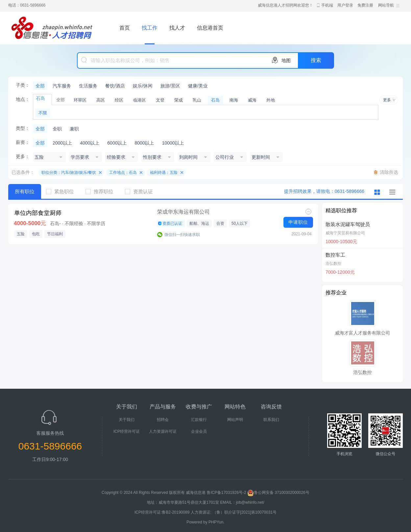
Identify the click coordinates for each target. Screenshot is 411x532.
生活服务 (88, 86)
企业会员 (199, 431)
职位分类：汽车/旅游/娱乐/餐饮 (69, 173)
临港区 (140, 100)
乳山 (197, 100)
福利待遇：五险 (164, 173)
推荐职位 (102, 191)
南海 (234, 100)
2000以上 (62, 143)
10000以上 (173, 143)
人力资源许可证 (163, 431)
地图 (286, 60)
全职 (57, 129)
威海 (252, 100)
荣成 (179, 100)
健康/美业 (198, 86)
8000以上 (144, 143)
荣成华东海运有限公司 (183, 212)
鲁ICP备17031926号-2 (227, 493)
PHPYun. (217, 522)
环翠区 (80, 100)
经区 (119, 100)
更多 (387, 100)
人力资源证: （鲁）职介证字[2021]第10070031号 (234, 512)
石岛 (215, 100)
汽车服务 (62, 86)
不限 (43, 113)
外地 (271, 100)
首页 (125, 28)
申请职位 (298, 222)
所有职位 (25, 191)
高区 (101, 100)
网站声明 (235, 420)
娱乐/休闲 (143, 86)
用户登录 (345, 5)
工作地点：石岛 (123, 173)
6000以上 (117, 143)
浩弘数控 (333, 264)
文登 (160, 100)
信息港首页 (210, 28)
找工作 (150, 28)
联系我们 (271, 420)
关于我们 (127, 420)
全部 (40, 86)
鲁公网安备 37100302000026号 (278, 493)
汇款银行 (199, 420)
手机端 (327, 5)
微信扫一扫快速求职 (182, 235)
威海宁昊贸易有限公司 (345, 233)
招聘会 (163, 420)
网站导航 (386, 5)
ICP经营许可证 (127, 431)
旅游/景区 (170, 86)
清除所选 (389, 172)
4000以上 (90, 143)
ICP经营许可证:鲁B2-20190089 (163, 512)
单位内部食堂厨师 (38, 213)
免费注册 (365, 5)
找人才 (177, 28)
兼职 (74, 129)
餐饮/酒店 (115, 86)
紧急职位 (62, 191)
